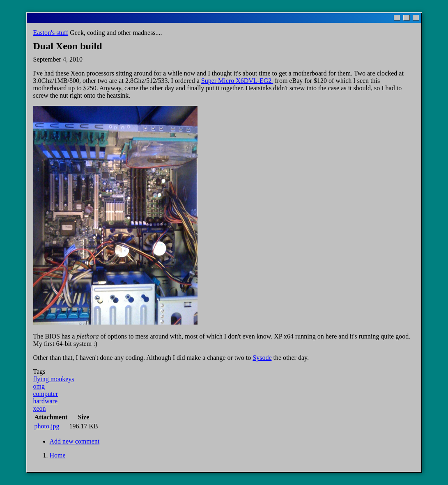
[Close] (416, 18)
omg (39, 386)
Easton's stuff (51, 33)
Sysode (262, 358)
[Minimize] (397, 18)
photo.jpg (47, 426)
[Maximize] (407, 18)
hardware (46, 401)
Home (58, 455)
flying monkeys (54, 379)
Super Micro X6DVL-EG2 (237, 81)
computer (46, 394)
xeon (40, 408)
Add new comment (75, 441)
